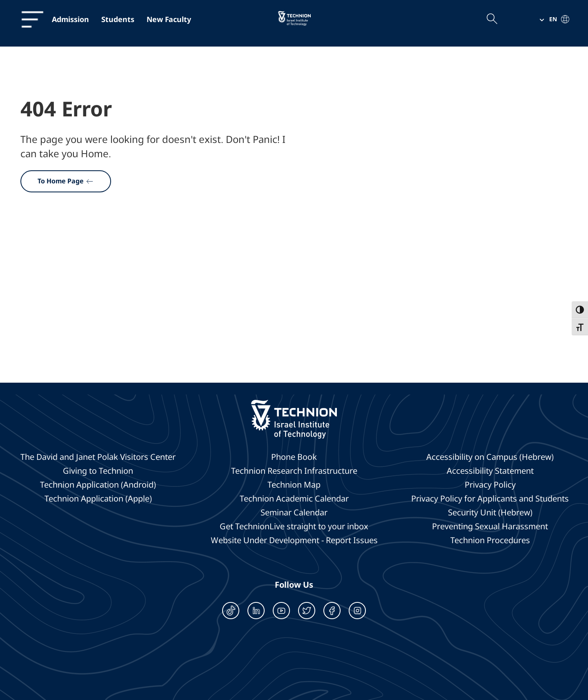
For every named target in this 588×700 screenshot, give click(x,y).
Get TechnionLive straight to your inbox (294, 526)
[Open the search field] (492, 19)
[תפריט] (28, 19)
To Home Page (66, 181)
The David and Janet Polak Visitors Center (98, 457)
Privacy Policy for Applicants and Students (490, 499)
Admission (70, 19)
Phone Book (294, 457)
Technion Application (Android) (98, 485)
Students (118, 19)
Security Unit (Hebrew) (490, 513)
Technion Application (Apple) (98, 499)
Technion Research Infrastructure (294, 471)
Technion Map (294, 485)
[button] (551, 19)
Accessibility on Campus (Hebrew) (490, 457)
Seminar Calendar (294, 513)
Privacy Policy (490, 485)
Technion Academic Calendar (294, 499)
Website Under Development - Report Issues (294, 540)
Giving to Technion (98, 471)
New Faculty (169, 19)
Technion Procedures (490, 540)
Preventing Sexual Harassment (490, 526)
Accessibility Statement (490, 471)
